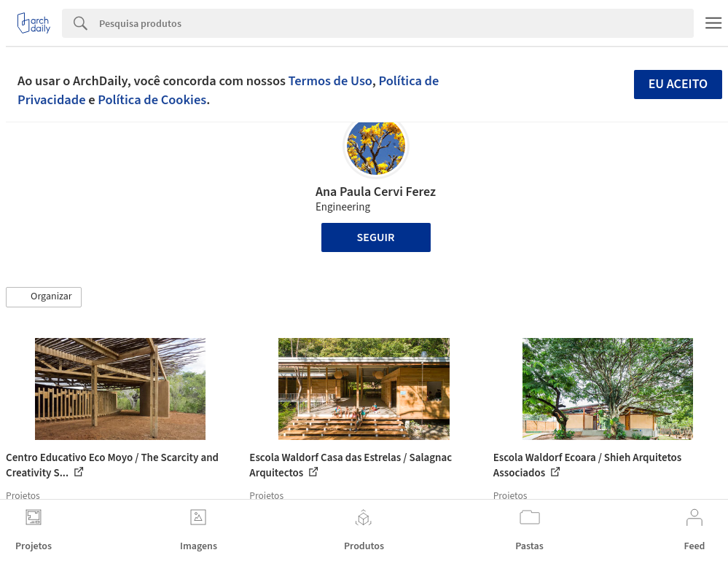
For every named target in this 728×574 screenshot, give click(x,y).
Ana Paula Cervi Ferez (376, 192)
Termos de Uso (330, 81)
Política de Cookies (152, 100)
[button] (44, 297)
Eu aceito (678, 84)
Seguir (376, 237)
